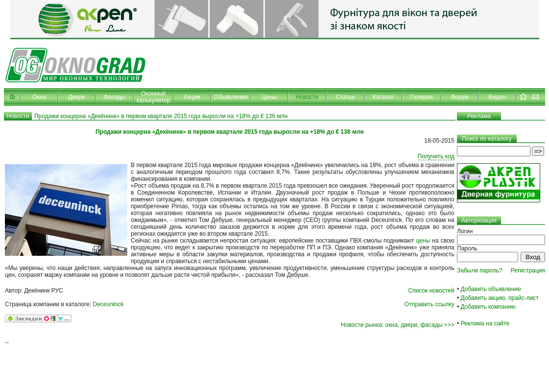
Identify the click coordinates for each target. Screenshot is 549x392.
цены (423, 241)
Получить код (436, 156)
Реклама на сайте (485, 323)
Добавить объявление (491, 289)
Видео (497, 97)
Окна (39, 97)
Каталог (383, 97)
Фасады (115, 97)
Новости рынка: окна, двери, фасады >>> (398, 325)
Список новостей (431, 291)
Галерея (422, 97)
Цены (269, 97)
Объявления (230, 97)
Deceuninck (108, 304)
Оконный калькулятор (154, 97)
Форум (459, 97)
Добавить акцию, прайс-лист (500, 298)
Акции (192, 97)
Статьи (345, 97)
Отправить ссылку (430, 304)
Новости (307, 97)
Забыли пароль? (480, 270)
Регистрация (528, 270)
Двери (76, 97)
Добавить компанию (488, 307)
